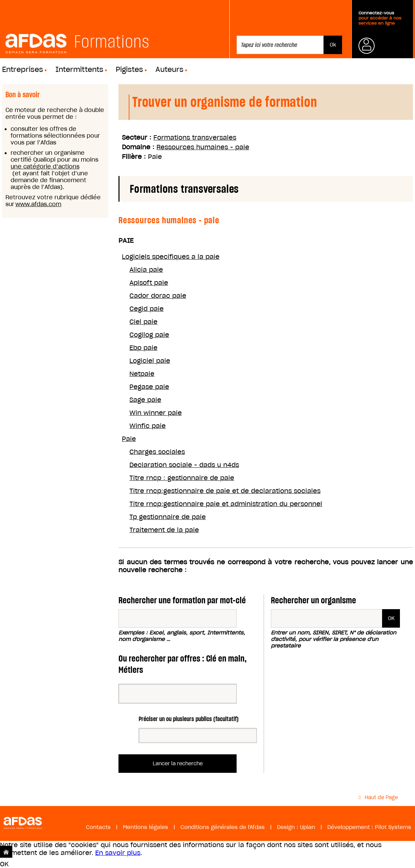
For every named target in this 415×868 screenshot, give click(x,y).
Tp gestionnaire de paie (168, 517)
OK (4, 864)
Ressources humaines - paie (203, 147)
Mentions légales (146, 827)
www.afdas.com (38, 204)
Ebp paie (143, 348)
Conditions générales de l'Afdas (223, 827)
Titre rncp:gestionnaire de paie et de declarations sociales (225, 491)
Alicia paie (146, 270)
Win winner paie (156, 413)
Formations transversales (195, 137)
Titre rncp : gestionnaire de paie (182, 478)
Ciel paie (143, 322)
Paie (129, 439)
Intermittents (79, 70)
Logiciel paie (150, 361)
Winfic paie (148, 426)
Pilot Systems (393, 827)
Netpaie (142, 374)
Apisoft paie (149, 283)
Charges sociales (157, 452)
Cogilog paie (149, 335)
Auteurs (169, 70)
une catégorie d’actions (45, 166)
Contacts (98, 827)
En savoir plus (118, 853)
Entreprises (23, 70)
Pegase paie (149, 387)
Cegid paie (147, 309)
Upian (307, 827)
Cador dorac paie (158, 296)
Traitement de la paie (164, 530)
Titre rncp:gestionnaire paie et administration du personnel (226, 504)
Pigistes (129, 70)
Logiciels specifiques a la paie (171, 257)
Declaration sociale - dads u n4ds (184, 465)
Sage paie (145, 400)
